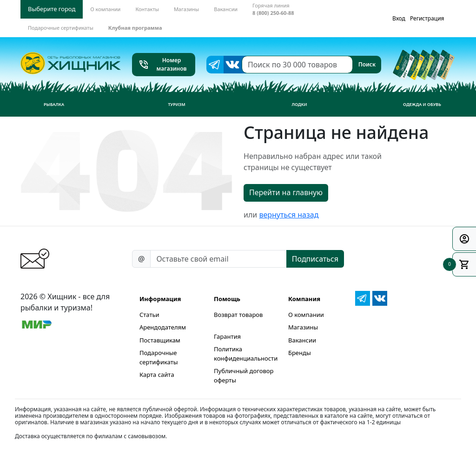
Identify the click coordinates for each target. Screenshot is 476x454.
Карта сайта (157, 375)
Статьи (149, 315)
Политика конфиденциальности (246, 354)
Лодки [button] (299, 104)
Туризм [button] (176, 104)
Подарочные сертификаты (159, 357)
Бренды (300, 353)
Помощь (227, 299)
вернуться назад (289, 215)
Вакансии (302, 340)
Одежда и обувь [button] (422, 104)
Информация (160, 299)
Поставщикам (160, 340)
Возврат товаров (238, 315)
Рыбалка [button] (54, 104)
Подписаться (315, 259)
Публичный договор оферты (244, 375)
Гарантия (227, 336)
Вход (399, 18)
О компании (306, 315)
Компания (304, 299)
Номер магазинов (162, 64)
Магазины (303, 327)
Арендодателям (163, 327)
